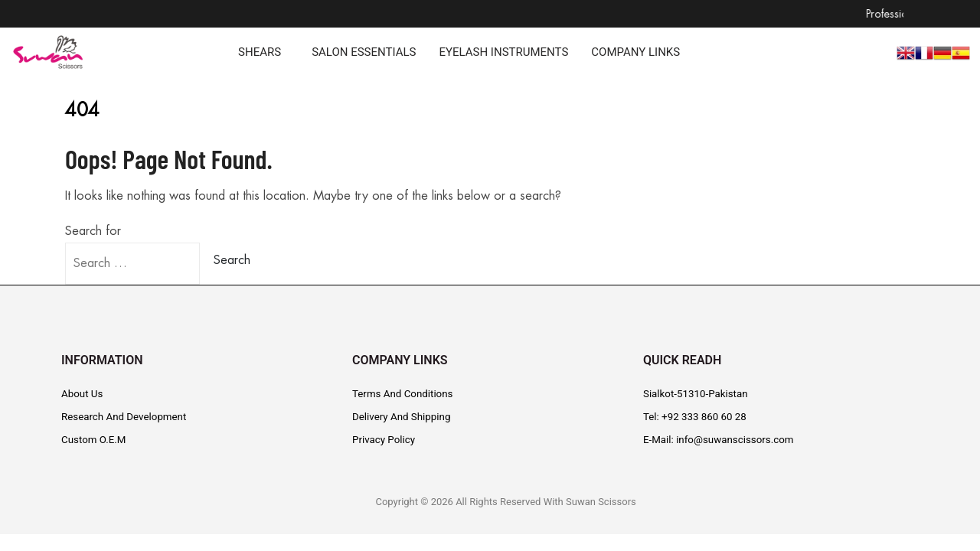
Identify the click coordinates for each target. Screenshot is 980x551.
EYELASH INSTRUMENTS (503, 52)
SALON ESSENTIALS (364, 52)
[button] (263, 52)
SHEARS (260, 52)
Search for (93, 231)
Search (232, 260)
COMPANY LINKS (635, 52)
